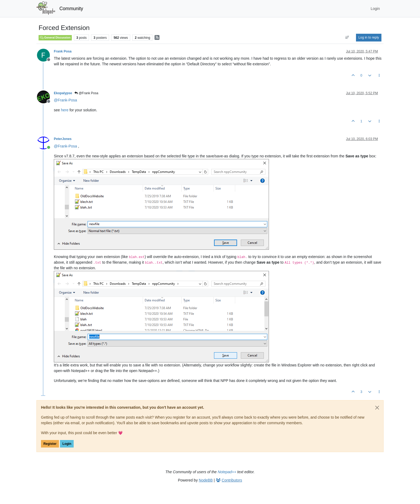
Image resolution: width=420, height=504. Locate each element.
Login (67, 444)
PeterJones (63, 139)
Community (71, 9)
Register (50, 444)
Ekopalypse (63, 93)
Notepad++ (227, 472)
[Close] (377, 408)
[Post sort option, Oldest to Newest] (347, 37)
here (65, 110)
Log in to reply (369, 37)
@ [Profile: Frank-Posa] (65, 100)
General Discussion (55, 37)
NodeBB (206, 480)
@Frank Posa (86, 93)
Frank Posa (63, 51)
